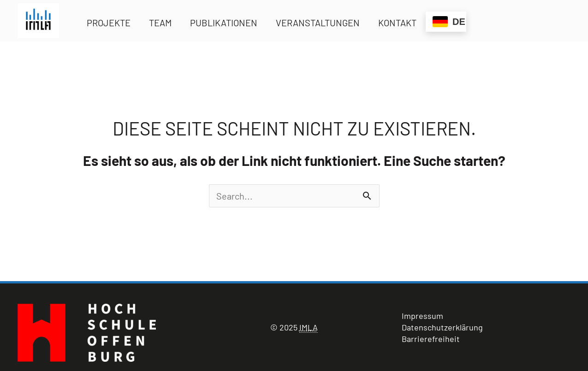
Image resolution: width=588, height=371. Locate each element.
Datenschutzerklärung (442, 327)
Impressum (422, 316)
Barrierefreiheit (431, 339)
